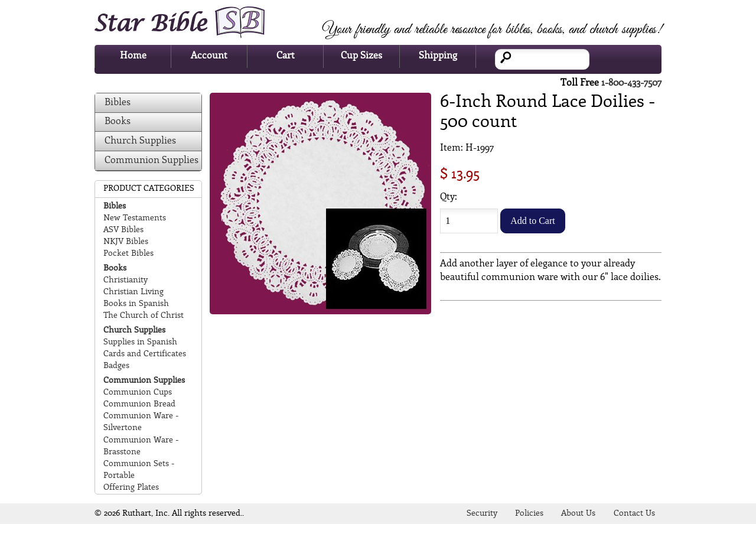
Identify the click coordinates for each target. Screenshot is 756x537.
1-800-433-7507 (631, 83)
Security (482, 514)
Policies (529, 514)
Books (118, 121)
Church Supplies (140, 141)
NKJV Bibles (126, 242)
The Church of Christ (144, 316)
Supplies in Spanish (140, 342)
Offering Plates (131, 488)
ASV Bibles (123, 230)
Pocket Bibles (128, 254)
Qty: (449, 197)
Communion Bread (139, 404)
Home (133, 56)
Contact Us (634, 514)
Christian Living (133, 292)
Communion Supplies (151, 160)
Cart (286, 56)
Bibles (118, 102)
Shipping (438, 56)
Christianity (126, 280)
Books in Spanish (136, 304)
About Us (578, 514)
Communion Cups (138, 393)
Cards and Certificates (145, 354)
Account (209, 56)
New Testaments (135, 218)
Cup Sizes (361, 56)
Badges (116, 366)
